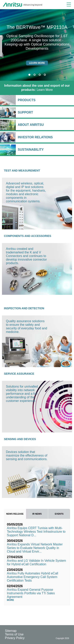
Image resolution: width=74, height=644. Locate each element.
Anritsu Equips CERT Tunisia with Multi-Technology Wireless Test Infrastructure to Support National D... (36, 532)
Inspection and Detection (24, 308)
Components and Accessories (28, 236)
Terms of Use (14, 634)
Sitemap (11, 631)
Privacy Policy (15, 638)
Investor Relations (45, 137)
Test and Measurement (22, 171)
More (11, 600)
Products (45, 100)
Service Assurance (19, 374)
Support (45, 112)
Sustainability (45, 150)
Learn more (37, 63)
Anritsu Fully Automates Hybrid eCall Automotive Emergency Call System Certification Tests (33, 577)
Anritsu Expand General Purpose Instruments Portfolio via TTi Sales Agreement (31, 593)
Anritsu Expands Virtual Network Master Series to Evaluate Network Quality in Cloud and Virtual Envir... (35, 548)
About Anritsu (45, 125)
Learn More (37, 88)
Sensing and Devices (20, 439)
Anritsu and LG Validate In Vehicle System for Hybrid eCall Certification (36, 562)
